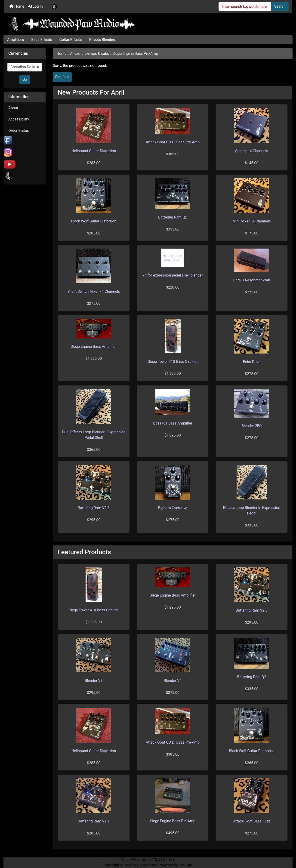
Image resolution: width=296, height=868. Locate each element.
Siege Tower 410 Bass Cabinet (173, 362)
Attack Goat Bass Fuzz (252, 821)
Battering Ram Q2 (173, 217)
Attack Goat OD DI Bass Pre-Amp (173, 142)
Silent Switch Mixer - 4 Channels (94, 291)
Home (17, 6)
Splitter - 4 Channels (252, 151)
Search (280, 6)
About (13, 108)
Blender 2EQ (252, 426)
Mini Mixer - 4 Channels (252, 221)
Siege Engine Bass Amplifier (94, 346)
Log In (35, 6)
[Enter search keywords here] (245, 6)
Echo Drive (252, 362)
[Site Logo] (148, 24)
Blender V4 (173, 681)
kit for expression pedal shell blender (173, 275)
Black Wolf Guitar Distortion (94, 221)
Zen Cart (186, 865)
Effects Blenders (103, 40)
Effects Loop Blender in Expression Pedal (252, 510)
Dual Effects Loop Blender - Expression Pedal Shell (94, 435)
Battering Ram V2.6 (94, 508)
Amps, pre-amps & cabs (89, 54)
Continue (62, 77)
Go (25, 79)
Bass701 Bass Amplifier (173, 423)
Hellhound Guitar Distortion (94, 151)
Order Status (19, 131)
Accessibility (19, 119)
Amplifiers (15, 40)
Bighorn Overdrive (173, 508)
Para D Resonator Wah (252, 280)
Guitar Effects (71, 40)
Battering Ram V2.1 (94, 821)
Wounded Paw (145, 865)
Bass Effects (42, 40)
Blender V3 (94, 681)
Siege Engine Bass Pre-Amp (173, 821)
